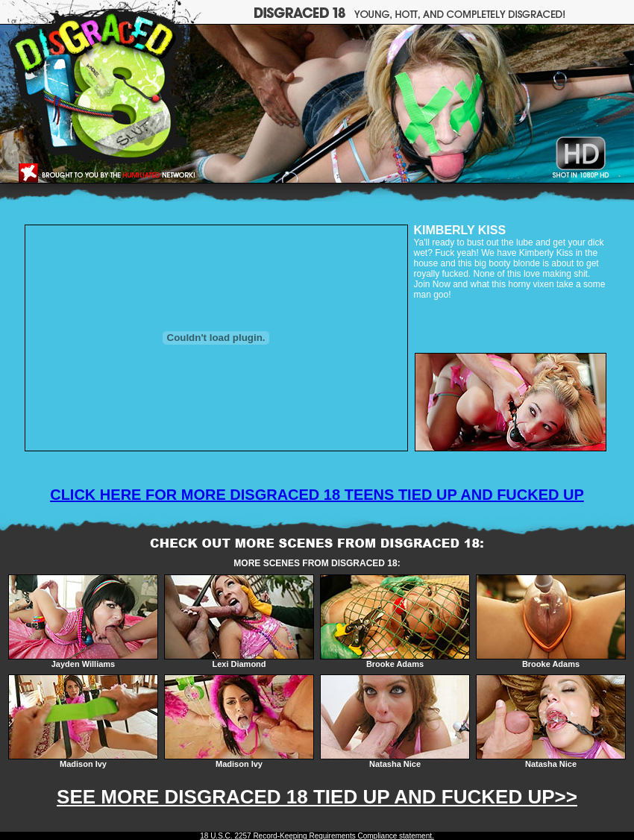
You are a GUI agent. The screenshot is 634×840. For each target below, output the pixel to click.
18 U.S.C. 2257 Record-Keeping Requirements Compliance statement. (317, 836)
